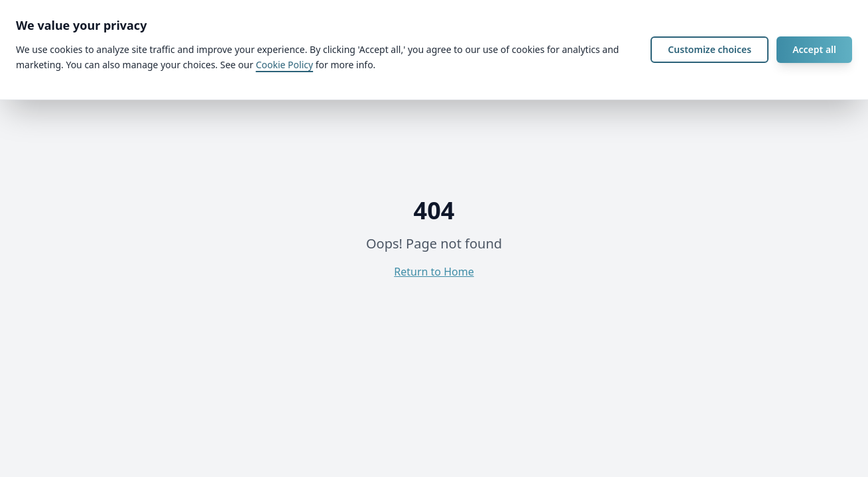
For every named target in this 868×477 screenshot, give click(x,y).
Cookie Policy (284, 65)
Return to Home (434, 272)
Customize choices (710, 49)
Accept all (814, 49)
